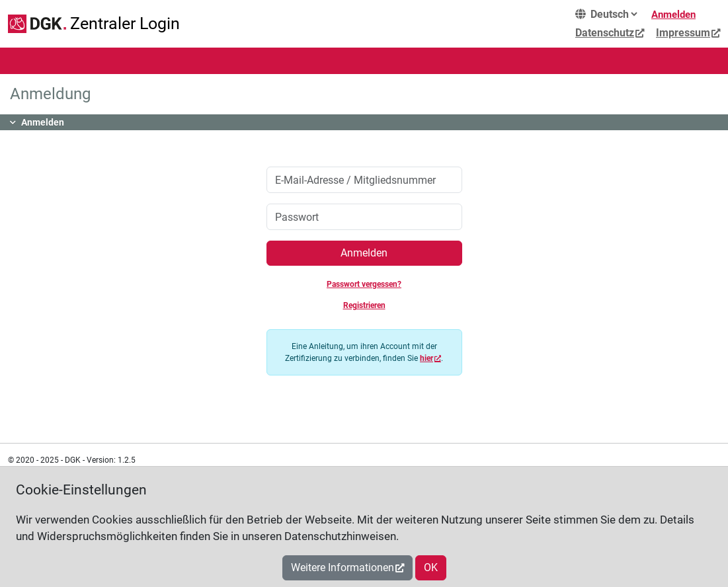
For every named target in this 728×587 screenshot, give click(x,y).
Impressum (683, 33)
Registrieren (364, 305)
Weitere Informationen (343, 567)
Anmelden (673, 15)
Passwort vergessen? (364, 284)
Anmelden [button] (43, 122)
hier (426, 358)
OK (431, 567)
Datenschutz (605, 33)
